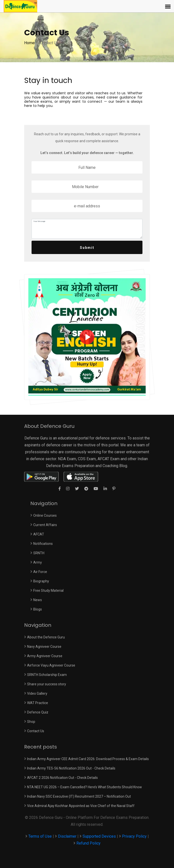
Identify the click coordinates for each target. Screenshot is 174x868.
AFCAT (39, 534)
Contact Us (36, 731)
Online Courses (45, 515)
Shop (31, 722)
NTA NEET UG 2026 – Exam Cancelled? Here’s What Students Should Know (85, 787)
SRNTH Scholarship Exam (47, 675)
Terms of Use (41, 836)
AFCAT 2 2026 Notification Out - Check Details (62, 778)
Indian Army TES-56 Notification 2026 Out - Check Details (71, 768)
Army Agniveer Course (45, 656)
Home (29, 43)
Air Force (40, 572)
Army (38, 562)
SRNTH (39, 553)
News (38, 600)
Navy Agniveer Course (44, 647)
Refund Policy (88, 843)
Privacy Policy (134, 836)
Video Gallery (37, 693)
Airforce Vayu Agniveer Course (51, 665)
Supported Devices (99, 836)
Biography (41, 581)
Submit (87, 248)
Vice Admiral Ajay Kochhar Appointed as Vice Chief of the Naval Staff (81, 806)
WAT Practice (38, 703)
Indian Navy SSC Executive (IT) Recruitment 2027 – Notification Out (79, 796)
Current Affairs (45, 525)
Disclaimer (67, 836)
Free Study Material (48, 591)
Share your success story (47, 684)
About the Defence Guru (46, 637)
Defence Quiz (38, 712)
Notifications (43, 544)
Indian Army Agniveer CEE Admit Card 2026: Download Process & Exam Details (88, 759)
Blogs (38, 609)
